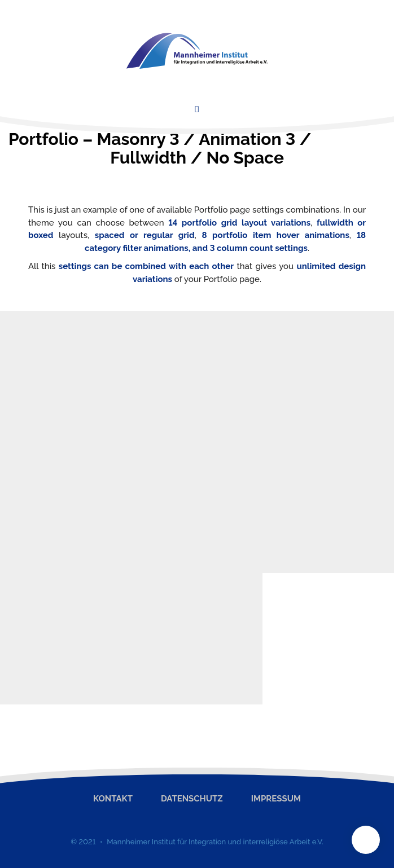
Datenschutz (192, 799)
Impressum (276, 799)
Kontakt (113, 799)
